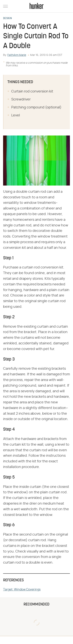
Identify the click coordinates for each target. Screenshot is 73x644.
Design (7, 18)
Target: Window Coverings (22, 589)
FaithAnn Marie (17, 55)
